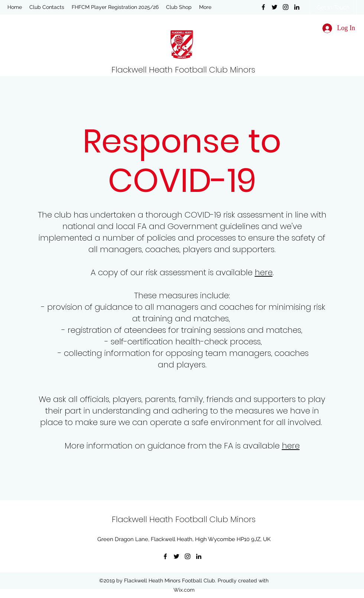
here (264, 272)
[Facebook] (263, 7)
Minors (243, 70)
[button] (47, 7)
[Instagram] (286, 7)
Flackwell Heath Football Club (171, 70)
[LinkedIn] (297, 7)
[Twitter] (274, 7)
